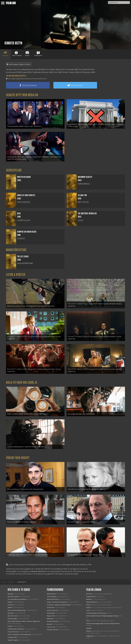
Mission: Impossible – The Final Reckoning (19, 634)
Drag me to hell (51, 616)
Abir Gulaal (11, 613)
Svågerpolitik (90, 636)
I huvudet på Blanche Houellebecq (17, 599)
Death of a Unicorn (13, 616)
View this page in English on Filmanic (19, 64)
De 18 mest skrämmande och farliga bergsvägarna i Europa (102, 616)
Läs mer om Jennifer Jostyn (16, 76)
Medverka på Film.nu (92, 602)
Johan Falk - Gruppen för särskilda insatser (59, 605)
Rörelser (10, 602)
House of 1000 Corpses (19, 72)
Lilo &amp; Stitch (12, 637)
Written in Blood (68, 72)
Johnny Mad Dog (52, 597)
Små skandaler (51, 613)
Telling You (86, 72)
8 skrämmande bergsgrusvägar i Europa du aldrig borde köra (103, 624)
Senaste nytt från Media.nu (22, 95)
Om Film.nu (90, 594)
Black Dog (10, 594)
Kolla (88, 621)
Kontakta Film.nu (91, 597)
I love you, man (51, 627)
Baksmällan (50, 619)
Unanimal (10, 605)
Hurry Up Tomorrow (13, 632)
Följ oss (88, 605)
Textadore (89, 628)
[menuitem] (4, 582)
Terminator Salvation (53, 621)
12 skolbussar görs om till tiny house (96, 613)
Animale (10, 626)
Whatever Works (51, 594)
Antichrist (50, 624)
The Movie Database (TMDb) (59, 569)
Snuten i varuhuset (52, 610)
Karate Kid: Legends (13, 640)
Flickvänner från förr (53, 630)
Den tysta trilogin (12, 619)
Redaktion (89, 599)
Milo (56, 72)
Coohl (88, 610)
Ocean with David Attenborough (17, 610)
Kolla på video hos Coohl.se (22, 383)
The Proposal (51, 608)
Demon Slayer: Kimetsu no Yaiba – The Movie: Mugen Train (24, 621)
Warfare (10, 608)
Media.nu (89, 631)
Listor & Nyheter (16, 275)
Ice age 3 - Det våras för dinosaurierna (57, 602)
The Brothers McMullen (40, 72)
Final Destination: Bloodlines (16, 629)
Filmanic (89, 608)
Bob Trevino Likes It (13, 597)
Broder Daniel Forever (53, 599)
